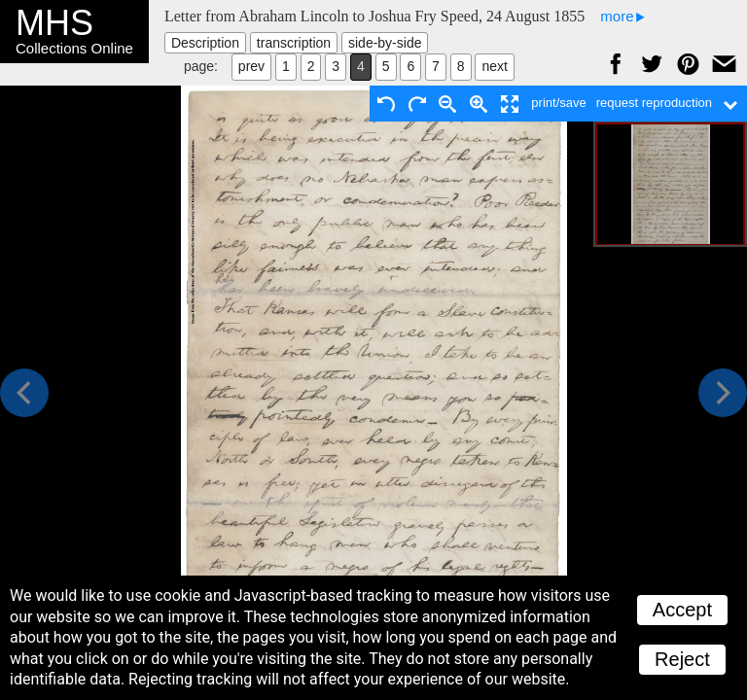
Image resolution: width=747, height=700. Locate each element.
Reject (682, 659)
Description (205, 43)
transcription (294, 43)
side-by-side (385, 43)
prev (251, 66)
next (494, 66)
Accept (682, 610)
